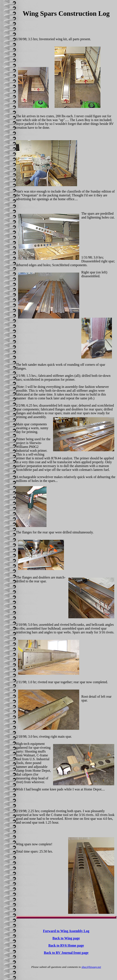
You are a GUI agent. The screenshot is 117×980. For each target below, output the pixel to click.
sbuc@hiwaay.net (91, 967)
